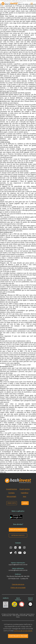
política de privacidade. (23, 631)
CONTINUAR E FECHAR (18, 636)
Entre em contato (18, 535)
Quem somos (25, 489)
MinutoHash (11, 497)
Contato (11, 493)
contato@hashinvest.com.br (18, 570)
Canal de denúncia (18, 584)
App (25, 497)
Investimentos (11, 489)
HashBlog (25, 493)
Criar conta (12, 503)
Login (25, 503)
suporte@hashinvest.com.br (18, 565)
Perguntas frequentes (18, 530)
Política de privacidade (18, 588)
